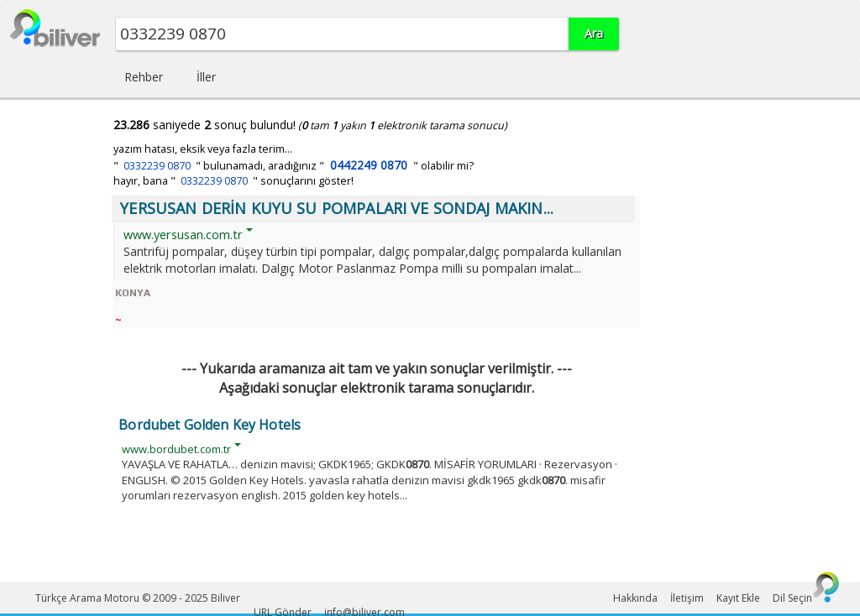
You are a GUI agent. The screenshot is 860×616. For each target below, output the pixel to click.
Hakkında (635, 598)
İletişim (687, 598)
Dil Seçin (792, 598)
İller (206, 77)
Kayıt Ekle (738, 598)
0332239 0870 (157, 166)
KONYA (133, 293)
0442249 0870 (369, 165)
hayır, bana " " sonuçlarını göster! (233, 181)
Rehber (144, 77)
